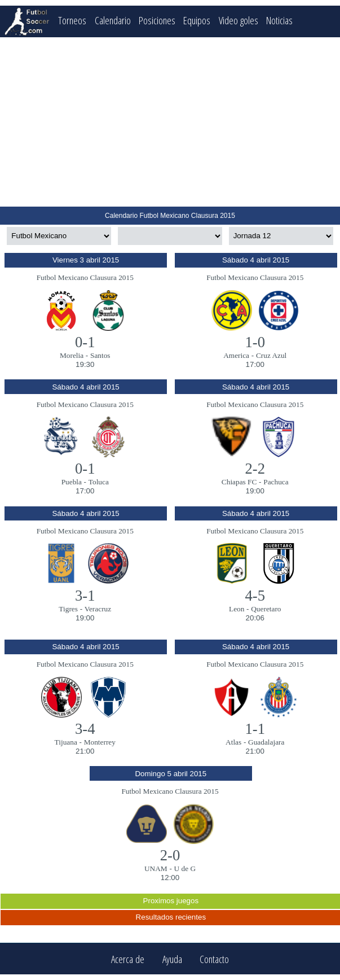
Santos (100, 355)
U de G (185, 869)
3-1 (85, 596)
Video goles (239, 20)
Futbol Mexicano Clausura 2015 (85, 277)
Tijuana (66, 742)
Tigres (68, 609)
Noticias (279, 20)
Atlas (233, 742)
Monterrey (100, 742)
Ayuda (172, 959)
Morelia (72, 355)
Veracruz (98, 609)
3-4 (85, 729)
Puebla (72, 482)
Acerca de (128, 959)
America (236, 355)
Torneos (72, 20)
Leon (237, 609)
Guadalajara (266, 742)
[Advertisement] (170, 122)
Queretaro (266, 609)
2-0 (170, 855)
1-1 (255, 729)
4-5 (255, 596)
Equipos (197, 20)
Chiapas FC (239, 482)
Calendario (113, 20)
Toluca (99, 482)
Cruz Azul (271, 355)
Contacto (214, 959)
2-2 (255, 469)
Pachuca (276, 482)
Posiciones (157, 20)
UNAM (156, 869)
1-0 (255, 342)
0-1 (85, 342)
